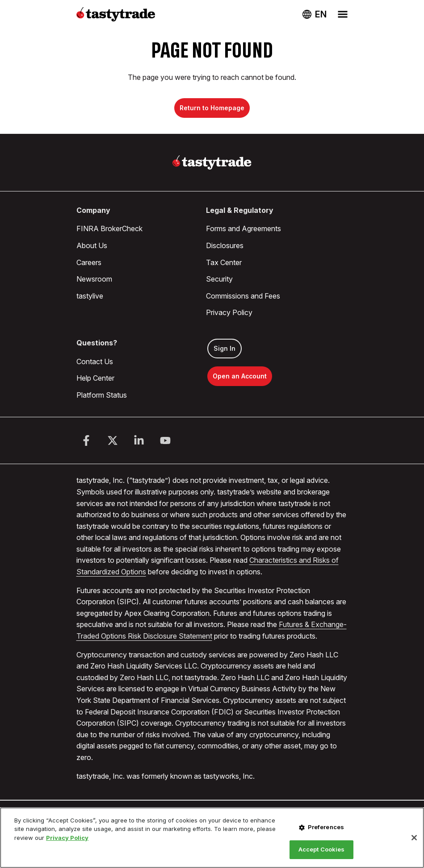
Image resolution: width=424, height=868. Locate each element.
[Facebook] (86, 440)
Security (219, 279)
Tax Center (224, 262)
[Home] (212, 162)
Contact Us (95, 361)
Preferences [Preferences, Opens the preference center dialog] (326, 827)
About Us (92, 245)
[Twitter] (113, 440)
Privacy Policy (229, 312)
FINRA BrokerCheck (109, 228)
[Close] (414, 838)
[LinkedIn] (139, 440)
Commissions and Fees (243, 296)
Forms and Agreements (243, 228)
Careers (89, 262)
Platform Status (102, 395)
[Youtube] (165, 440)
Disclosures (225, 245)
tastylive (90, 296)
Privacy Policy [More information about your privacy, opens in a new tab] (67, 838)
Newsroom (94, 279)
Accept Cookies (322, 849)
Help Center (95, 378)
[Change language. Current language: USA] (315, 14)
